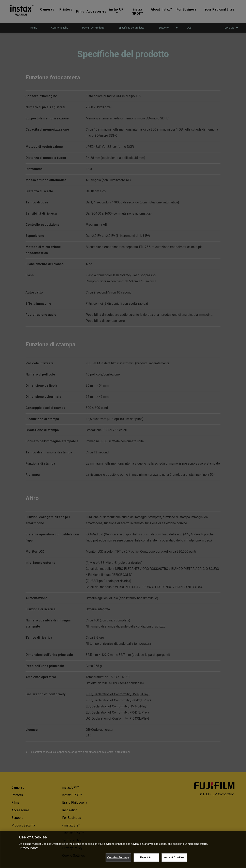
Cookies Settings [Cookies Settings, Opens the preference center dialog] (118, 857)
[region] (123, 849)
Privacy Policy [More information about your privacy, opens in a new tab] (29, 848)
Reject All (146, 857)
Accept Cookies (174, 857)
